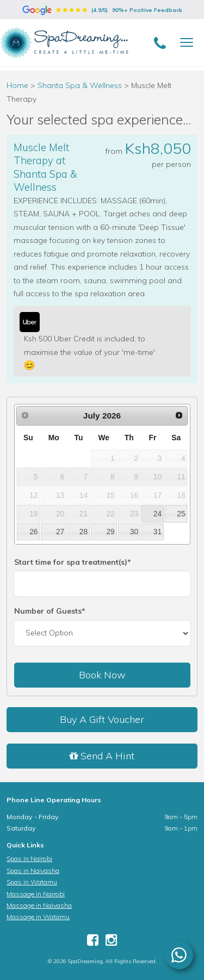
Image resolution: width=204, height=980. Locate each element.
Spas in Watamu (32, 882)
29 (110, 532)
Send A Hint (102, 756)
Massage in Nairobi (36, 894)
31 (157, 532)
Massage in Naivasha (39, 905)
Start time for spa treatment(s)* (73, 562)
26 (33, 532)
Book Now (102, 675)
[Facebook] (93, 942)
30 (134, 532)
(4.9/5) (102, 10)
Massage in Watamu (38, 917)
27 (60, 532)
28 (84, 532)
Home (17, 85)
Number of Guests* (50, 611)
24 (157, 514)
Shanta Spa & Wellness (81, 85)
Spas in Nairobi (29, 859)
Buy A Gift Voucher (102, 719)
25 (181, 514)
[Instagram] (111, 942)
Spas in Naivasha (33, 870)
